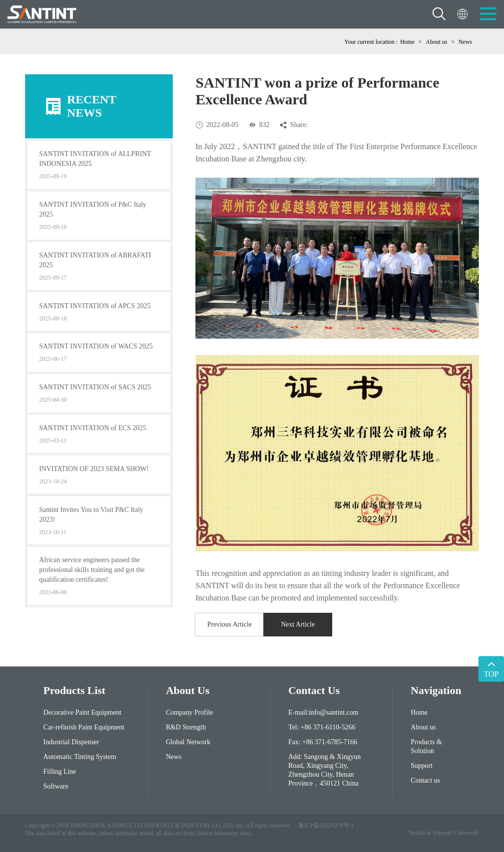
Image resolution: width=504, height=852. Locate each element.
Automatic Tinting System (80, 757)
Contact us (426, 780)
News (465, 42)
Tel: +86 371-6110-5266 (322, 727)
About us (437, 42)
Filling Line (60, 772)
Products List (74, 690)
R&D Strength (186, 727)
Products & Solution (426, 746)
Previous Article (230, 624)
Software (56, 786)
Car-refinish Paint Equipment (84, 727)
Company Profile (189, 712)
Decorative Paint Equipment (82, 712)
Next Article (298, 624)
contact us (314, 690)
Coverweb (466, 833)
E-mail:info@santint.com (323, 712)
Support (422, 766)
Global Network (188, 742)
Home (407, 42)
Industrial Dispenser (71, 742)
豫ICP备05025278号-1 (326, 825)
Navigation (436, 690)
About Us (188, 690)
